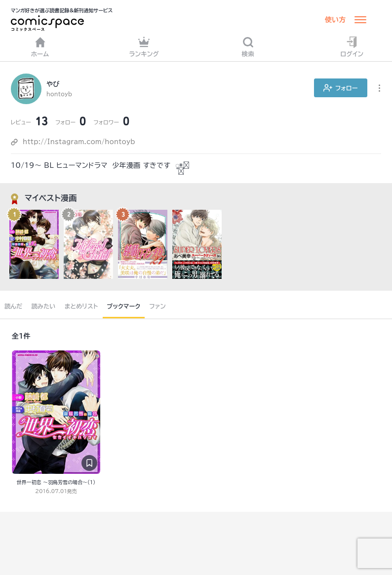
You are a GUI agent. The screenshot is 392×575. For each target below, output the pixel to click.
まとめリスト (81, 306)
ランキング (144, 47)
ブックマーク (124, 306)
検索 (248, 47)
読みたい (43, 306)
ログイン (352, 47)
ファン (157, 306)
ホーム (40, 47)
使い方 (335, 20)
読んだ (13, 306)
